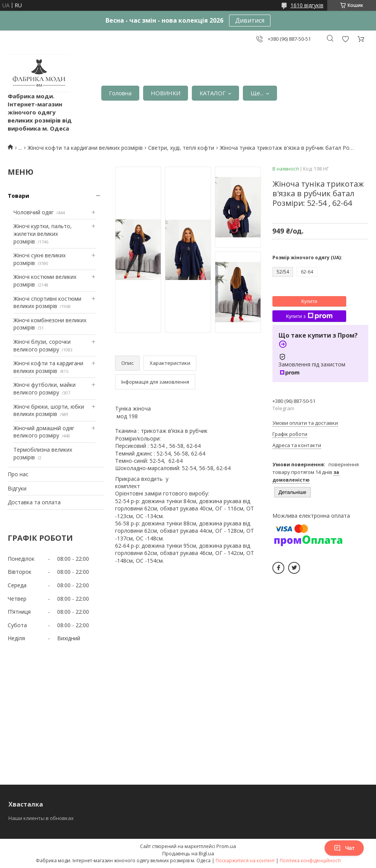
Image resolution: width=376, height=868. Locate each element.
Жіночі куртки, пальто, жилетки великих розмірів (43, 234)
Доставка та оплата (34, 502)
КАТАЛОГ (213, 93)
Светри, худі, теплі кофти (181, 148)
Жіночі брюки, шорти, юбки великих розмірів (49, 410)
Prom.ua (226, 846)
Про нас (18, 474)
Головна (120, 93)
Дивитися (250, 20)
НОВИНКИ (166, 93)
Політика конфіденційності (310, 861)
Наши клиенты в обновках (41, 818)
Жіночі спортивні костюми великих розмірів (47, 302)
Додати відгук (345, 39)
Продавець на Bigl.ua (188, 853)
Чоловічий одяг (34, 212)
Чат (344, 848)
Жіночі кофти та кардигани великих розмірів (85, 148)
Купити (309, 301)
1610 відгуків (307, 5)
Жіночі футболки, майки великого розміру (45, 388)
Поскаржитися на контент (245, 861)
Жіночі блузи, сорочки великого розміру (42, 345)
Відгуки (17, 488)
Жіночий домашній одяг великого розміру (44, 432)
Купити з (309, 316)
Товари (18, 196)
